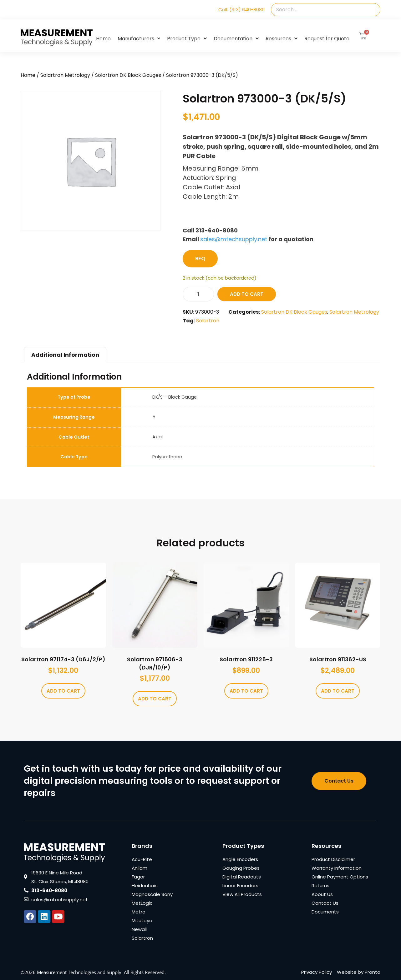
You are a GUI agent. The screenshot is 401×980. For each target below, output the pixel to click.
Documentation (236, 39)
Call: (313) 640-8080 (241, 10)
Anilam (140, 868)
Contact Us (325, 903)
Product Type (187, 39)
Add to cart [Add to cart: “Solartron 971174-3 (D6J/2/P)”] (63, 691)
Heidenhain (145, 885)
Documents (325, 912)
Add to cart (247, 294)
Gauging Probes (241, 868)
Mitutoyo (142, 920)
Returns (320, 885)
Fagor (138, 877)
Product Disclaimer (333, 859)
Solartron (208, 321)
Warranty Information (337, 868)
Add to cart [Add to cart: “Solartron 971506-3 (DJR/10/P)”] (155, 699)
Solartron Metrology (65, 75)
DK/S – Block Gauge (175, 397)
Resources (282, 39)
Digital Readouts (242, 877)
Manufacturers (139, 39)
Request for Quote (327, 39)
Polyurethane (167, 457)
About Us (322, 894)
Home (103, 39)
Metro (139, 912)
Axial (157, 437)
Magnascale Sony (152, 894)
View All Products (242, 894)
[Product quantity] (198, 294)
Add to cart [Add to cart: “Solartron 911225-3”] (246, 691)
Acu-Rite (142, 859)
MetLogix (142, 903)
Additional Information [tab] (65, 355)
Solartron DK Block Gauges (128, 75)
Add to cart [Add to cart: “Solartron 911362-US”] (338, 691)
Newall (139, 929)
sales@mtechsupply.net (234, 239)
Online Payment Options (340, 877)
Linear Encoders (240, 885)
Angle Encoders (240, 859)
